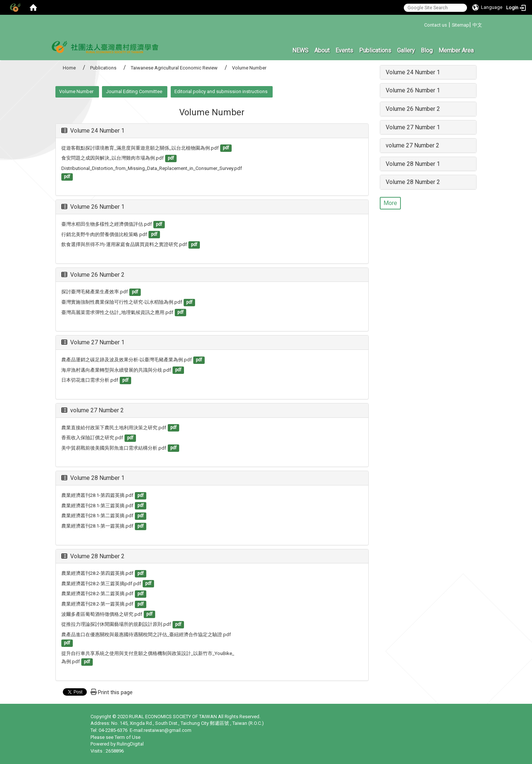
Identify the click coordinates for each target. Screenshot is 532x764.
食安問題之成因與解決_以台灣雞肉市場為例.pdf (112, 158)
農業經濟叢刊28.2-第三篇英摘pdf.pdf (101, 584)
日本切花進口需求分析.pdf (90, 380)
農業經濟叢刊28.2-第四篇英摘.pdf (97, 573)
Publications (375, 50)
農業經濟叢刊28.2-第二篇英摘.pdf (97, 594)
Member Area (456, 50)
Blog (427, 50)
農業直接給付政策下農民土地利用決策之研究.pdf (114, 428)
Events (344, 50)
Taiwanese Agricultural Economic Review (174, 68)
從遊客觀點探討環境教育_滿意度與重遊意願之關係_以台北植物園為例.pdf (140, 148)
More (390, 203)
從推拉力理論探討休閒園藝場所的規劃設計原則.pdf (116, 624)
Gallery (406, 50)
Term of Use (127, 737)
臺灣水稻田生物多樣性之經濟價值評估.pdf (107, 224)
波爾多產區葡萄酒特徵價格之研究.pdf (102, 614)
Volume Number (76, 91)
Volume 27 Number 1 (93, 342)
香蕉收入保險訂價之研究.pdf (92, 438)
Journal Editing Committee (134, 91)
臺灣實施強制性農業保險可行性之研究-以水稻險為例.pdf (122, 302)
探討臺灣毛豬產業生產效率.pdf (95, 292)
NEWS (300, 50)
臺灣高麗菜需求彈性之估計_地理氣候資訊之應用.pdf (117, 312)
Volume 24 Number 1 (93, 131)
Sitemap (461, 25)
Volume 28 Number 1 (93, 478)
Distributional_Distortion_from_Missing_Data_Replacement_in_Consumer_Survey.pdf (152, 168)
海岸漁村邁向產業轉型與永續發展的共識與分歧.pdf (116, 370)
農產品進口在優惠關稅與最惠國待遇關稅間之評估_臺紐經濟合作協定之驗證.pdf (146, 635)
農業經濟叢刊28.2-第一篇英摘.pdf (97, 604)
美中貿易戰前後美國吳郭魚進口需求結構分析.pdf (114, 448)
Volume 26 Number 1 (93, 207)
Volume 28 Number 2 (93, 556)
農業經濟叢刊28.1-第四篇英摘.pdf (97, 495)
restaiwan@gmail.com (168, 730)
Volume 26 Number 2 (93, 275)
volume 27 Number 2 (93, 410)
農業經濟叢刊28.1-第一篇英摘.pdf (97, 526)
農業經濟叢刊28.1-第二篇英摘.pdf (97, 516)
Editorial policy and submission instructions (221, 91)
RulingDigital (130, 744)
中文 (477, 25)
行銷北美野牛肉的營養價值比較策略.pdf (104, 234)
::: (421, 24)
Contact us (436, 25)
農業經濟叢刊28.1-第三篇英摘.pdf (97, 506)
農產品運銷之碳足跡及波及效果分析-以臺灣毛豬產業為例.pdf (127, 360)
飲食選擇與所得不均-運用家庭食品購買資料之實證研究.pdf (124, 244)
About (322, 50)
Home (69, 68)
